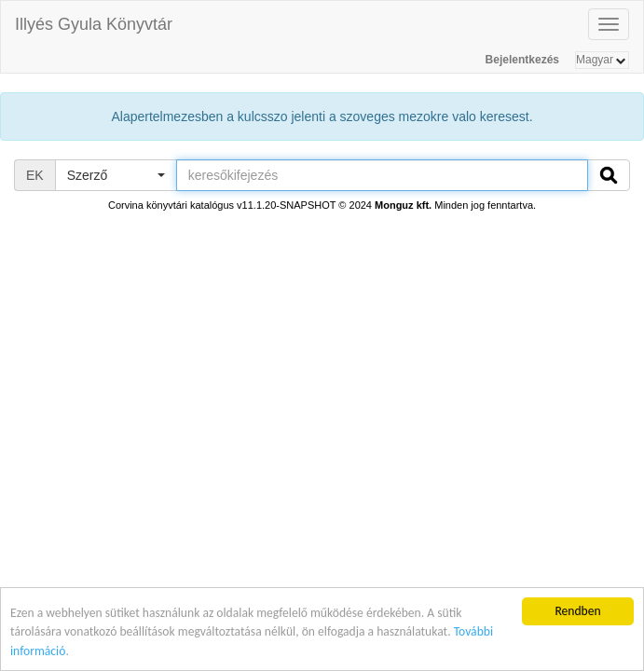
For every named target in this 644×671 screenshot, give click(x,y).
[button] (116, 175)
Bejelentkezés (522, 60)
